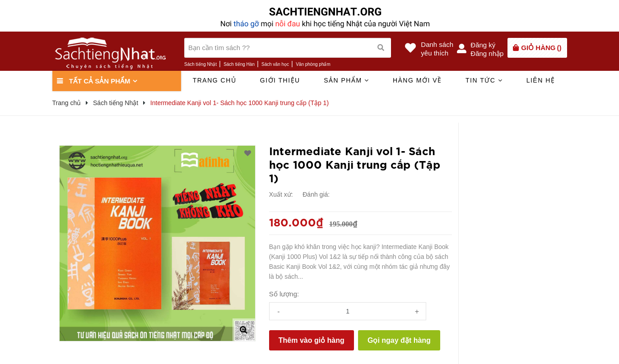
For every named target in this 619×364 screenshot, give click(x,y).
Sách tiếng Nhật (200, 64)
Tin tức (484, 80)
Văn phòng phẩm (313, 64)
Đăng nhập (487, 53)
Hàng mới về (417, 80)
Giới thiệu (280, 80)
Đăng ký (483, 45)
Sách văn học (275, 64)
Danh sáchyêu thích (437, 49)
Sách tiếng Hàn (239, 64)
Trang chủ (215, 80)
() (541, 48)
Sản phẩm (346, 80)
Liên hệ (541, 80)
